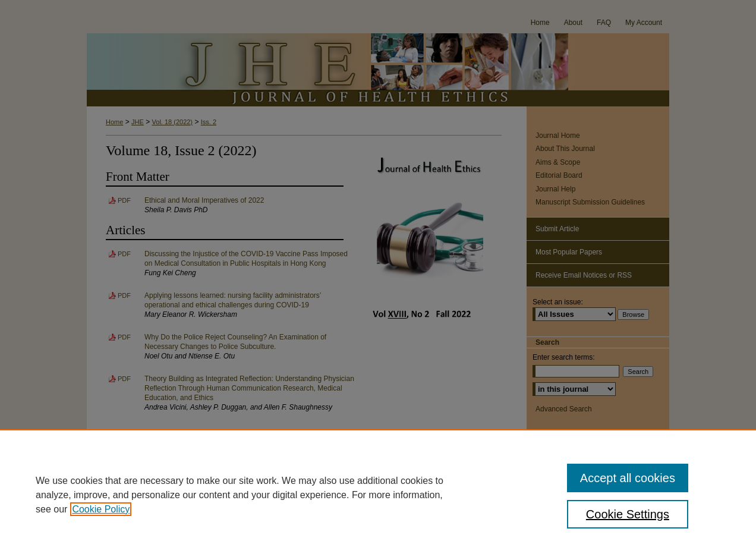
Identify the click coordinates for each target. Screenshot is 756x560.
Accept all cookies (628, 478)
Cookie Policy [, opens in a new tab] (101, 509)
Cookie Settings (628, 514)
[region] (378, 495)
